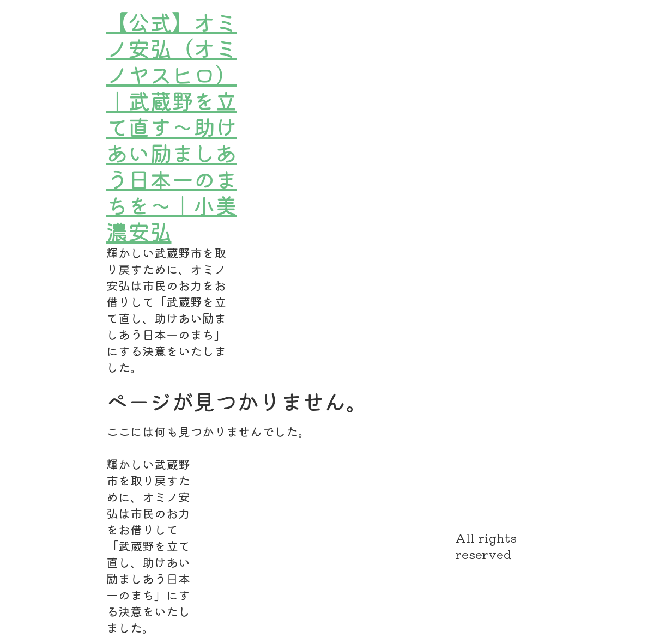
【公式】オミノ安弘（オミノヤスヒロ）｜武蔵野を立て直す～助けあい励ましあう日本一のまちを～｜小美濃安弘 (172, 126)
